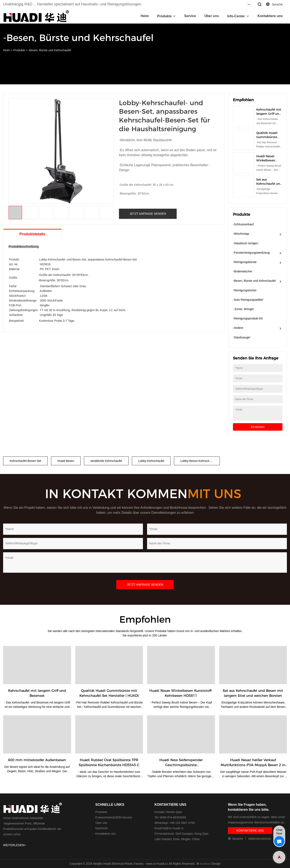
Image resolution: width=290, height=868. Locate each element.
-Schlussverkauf (243, 224)
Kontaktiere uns (270, 16)
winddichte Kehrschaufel (106, 461)
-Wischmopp (241, 234)
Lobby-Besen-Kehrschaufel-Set (200, 461)
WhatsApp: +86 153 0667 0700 (175, 823)
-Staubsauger (242, 337)
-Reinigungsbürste (245, 262)
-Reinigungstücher (245, 290)
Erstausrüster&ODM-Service (114, 817)
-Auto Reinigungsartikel (248, 300)
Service (190, 16)
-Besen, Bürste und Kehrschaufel (50, 50)
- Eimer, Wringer (243, 309)
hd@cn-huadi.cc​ (173, 828)
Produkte (164, 16)
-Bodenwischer (243, 271)
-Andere (238, 328)
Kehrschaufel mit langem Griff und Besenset (269, 114)
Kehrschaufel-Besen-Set (25, 461)
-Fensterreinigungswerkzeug (251, 253)
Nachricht (102, 828)
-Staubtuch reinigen (246, 243)
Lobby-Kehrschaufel (151, 461)
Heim (145, 16)
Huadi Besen (66, 461)
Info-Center (236, 16)
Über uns (212, 16)
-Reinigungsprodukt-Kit (248, 318)
